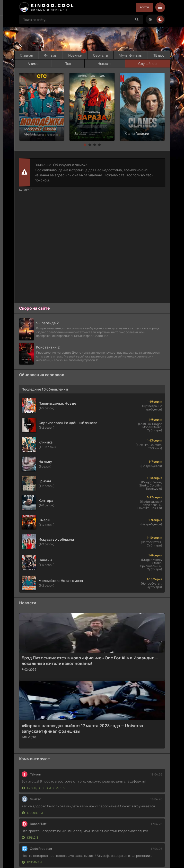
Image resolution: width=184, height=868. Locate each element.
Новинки (75, 55)
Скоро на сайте (35, 307)
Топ (68, 63)
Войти (143, 7)
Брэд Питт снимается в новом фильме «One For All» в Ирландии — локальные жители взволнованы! (90, 660)
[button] (85, 144)
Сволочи (32, 812)
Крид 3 (30, 837)
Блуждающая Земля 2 (44, 787)
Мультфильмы (130, 55)
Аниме (33, 63)
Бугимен (32, 862)
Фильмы (51, 55)
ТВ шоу (159, 55)
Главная (26, 55)
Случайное (147, 63)
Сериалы (101, 55)
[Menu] (160, 7)
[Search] (137, 19)
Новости (104, 63)
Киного (24, 189)
